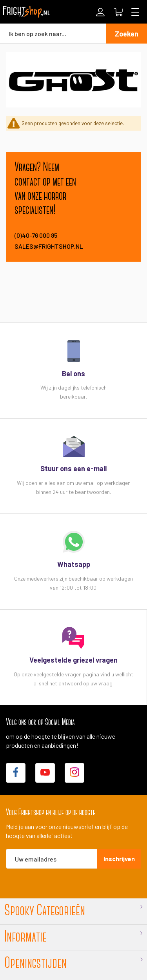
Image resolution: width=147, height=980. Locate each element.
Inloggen (100, 12)
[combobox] (53, 33)
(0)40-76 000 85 (36, 235)
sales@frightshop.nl (48, 246)
